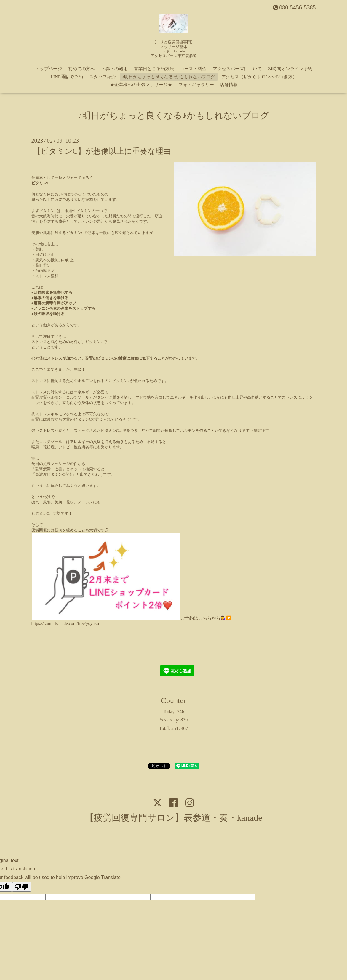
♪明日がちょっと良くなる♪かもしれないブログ (168, 77)
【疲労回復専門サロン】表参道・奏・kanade (174, 818)
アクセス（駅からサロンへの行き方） (259, 77)
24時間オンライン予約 (290, 69)
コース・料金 (193, 69)
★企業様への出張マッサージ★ (141, 85)
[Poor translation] (22, 887)
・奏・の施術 (114, 69)
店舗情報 (229, 85)
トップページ (49, 69)
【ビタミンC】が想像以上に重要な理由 (102, 151)
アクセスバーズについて (237, 69)
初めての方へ (81, 69)
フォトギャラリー (196, 85)
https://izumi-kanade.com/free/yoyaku (65, 623)
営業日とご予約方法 (154, 69)
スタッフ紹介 (103, 77)
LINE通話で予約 (67, 77)
